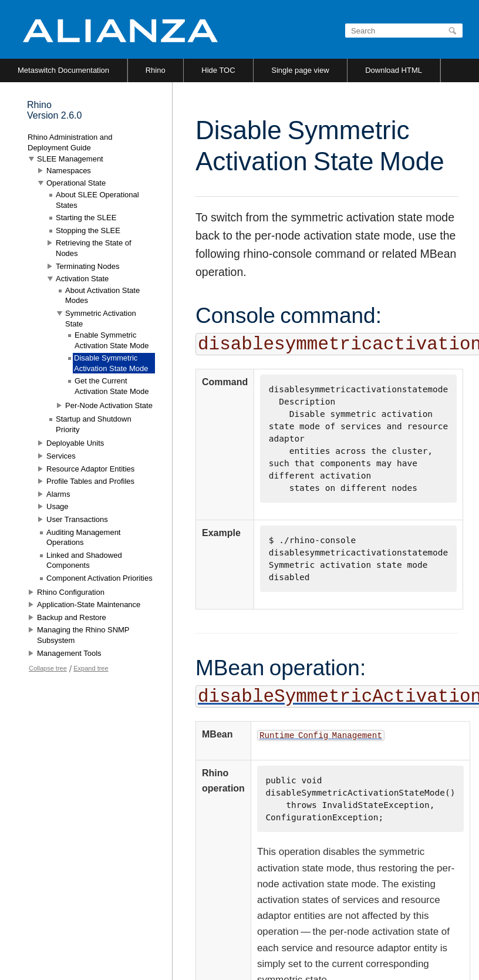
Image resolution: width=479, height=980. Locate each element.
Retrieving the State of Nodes (94, 248)
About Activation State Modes (102, 296)
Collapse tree (48, 668)
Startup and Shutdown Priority (94, 424)
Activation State (82, 279)
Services (61, 456)
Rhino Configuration (71, 592)
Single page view (300, 70)
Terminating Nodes (87, 266)
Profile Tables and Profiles (90, 481)
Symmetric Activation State (101, 319)
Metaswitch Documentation (63, 70)
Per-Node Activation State (109, 405)
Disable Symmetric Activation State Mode (111, 363)
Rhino (156, 70)
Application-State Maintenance (89, 604)
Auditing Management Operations (83, 538)
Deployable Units (75, 443)
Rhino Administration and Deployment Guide (70, 142)
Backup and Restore (72, 617)
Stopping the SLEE (88, 230)
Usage (58, 506)
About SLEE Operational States (97, 200)
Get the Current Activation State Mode (112, 386)
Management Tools (69, 653)
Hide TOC (218, 70)
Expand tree (91, 668)
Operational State (76, 183)
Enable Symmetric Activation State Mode (112, 340)
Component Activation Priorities (99, 578)
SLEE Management (70, 159)
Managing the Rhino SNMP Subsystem (83, 635)
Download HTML (394, 70)
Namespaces (69, 171)
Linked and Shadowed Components (84, 560)
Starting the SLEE (86, 218)
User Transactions (77, 519)
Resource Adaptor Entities (90, 469)
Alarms (58, 494)
